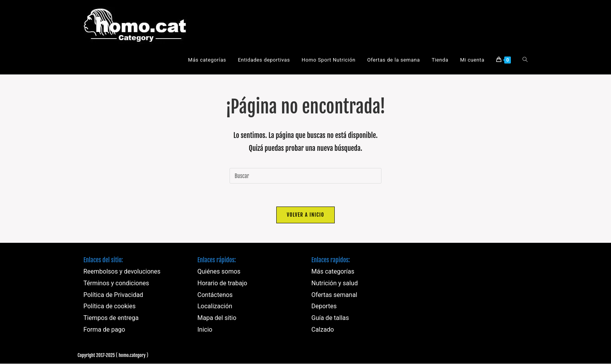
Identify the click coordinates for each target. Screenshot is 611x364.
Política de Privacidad (113, 295)
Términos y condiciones (116, 284)
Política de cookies (109, 307)
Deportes (324, 307)
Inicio (205, 330)
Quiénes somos (219, 272)
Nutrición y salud (335, 284)
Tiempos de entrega (111, 318)
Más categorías (333, 272)
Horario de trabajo (223, 284)
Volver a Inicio (305, 215)
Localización (215, 307)
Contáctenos (215, 295)
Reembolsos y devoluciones (122, 272)
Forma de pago (104, 330)
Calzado (323, 330)
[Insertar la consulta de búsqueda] (305, 176)
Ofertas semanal (334, 295)
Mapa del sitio (217, 318)
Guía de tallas (330, 318)
